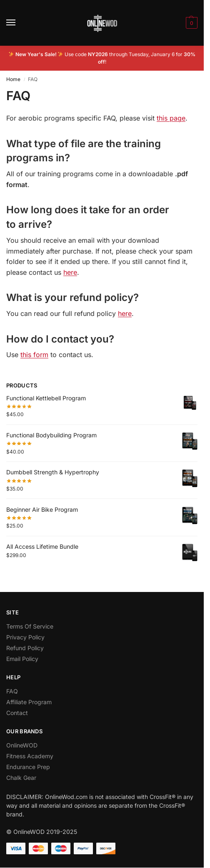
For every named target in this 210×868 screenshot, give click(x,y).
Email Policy (22, 659)
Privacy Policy (25, 637)
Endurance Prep (28, 767)
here (70, 272)
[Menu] (19, 23)
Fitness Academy (30, 756)
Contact (17, 713)
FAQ (12, 691)
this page (171, 118)
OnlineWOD (22, 745)
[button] (191, 23)
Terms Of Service (30, 626)
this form (34, 355)
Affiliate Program (29, 702)
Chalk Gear (21, 778)
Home (13, 79)
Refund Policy (25, 648)
